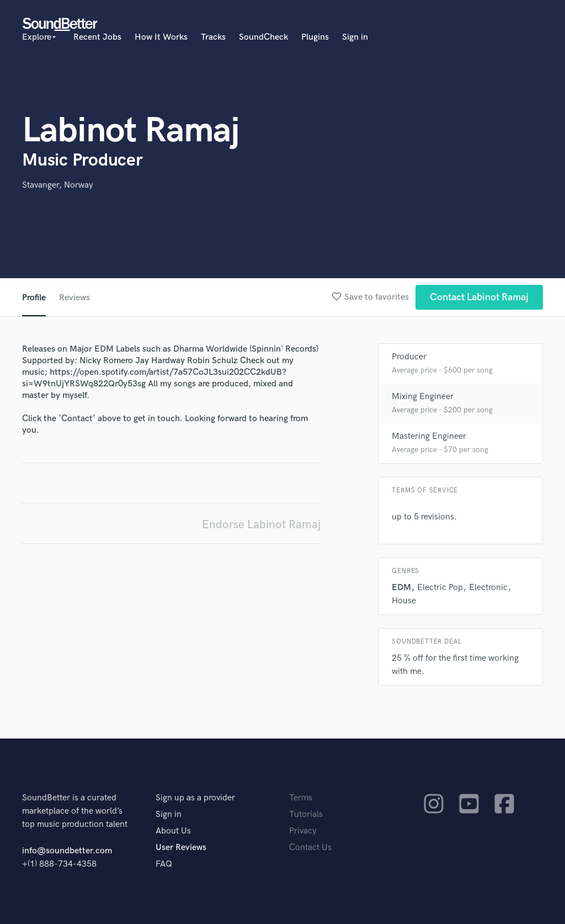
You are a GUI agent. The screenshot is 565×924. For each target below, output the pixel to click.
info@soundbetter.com (67, 851)
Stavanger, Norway (58, 185)
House (404, 601)
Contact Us (310, 848)
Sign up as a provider (195, 798)
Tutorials (306, 814)
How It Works (161, 37)
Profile (34, 298)
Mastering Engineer (429, 436)
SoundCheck (263, 37)
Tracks (213, 37)
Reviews (74, 298)
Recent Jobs (97, 37)
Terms (301, 798)
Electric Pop (440, 588)
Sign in (355, 37)
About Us (173, 831)
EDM (401, 588)
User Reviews (181, 848)
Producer (409, 357)
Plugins (315, 37)
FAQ (164, 864)
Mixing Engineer (423, 397)
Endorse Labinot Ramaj (261, 525)
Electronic (488, 588)
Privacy (303, 831)
